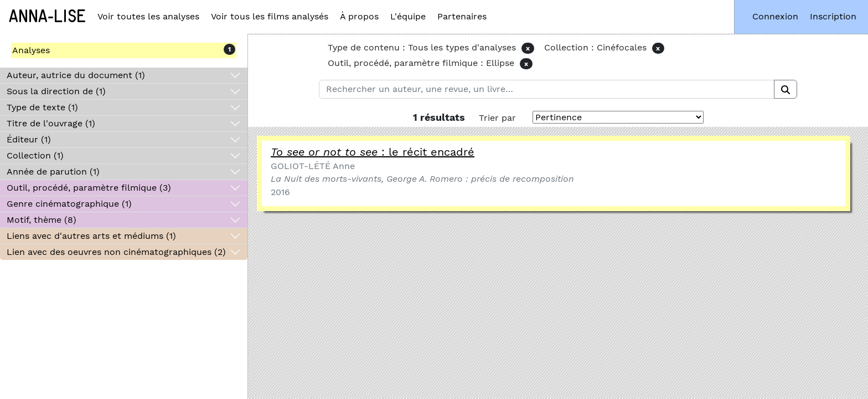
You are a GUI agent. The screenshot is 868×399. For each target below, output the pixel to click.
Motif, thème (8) (42, 220)
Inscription (833, 16)
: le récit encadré (373, 152)
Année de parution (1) (53, 172)
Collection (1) (35, 155)
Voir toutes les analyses (148, 16)
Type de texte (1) (42, 107)
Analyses (31, 50)
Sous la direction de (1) (56, 91)
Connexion (775, 16)
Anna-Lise (47, 17)
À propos (359, 16)
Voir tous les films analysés (270, 16)
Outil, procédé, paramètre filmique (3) (89, 188)
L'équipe (408, 16)
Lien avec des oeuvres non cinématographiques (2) (116, 252)
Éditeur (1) (29, 139)
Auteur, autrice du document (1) (76, 75)
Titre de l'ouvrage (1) (51, 123)
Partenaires (462, 16)
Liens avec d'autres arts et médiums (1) (91, 236)
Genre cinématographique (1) (69, 204)
